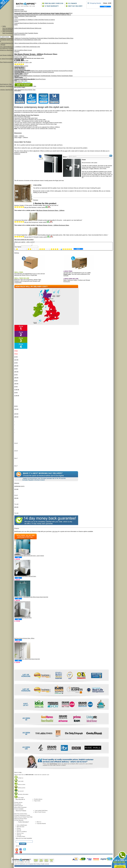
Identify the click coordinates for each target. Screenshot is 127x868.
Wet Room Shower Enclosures (29, 72)
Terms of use (20, 834)
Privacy (19, 829)
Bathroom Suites (19, 10)
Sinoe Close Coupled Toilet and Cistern (23, 618)
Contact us (19, 778)
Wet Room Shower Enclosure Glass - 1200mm (50, 210)
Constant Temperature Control (22, 816)
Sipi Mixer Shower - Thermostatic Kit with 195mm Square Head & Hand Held (31, 598)
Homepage (17, 14)
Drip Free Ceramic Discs (21, 814)
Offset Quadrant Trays (30, 76)
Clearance (17, 154)
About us (39, 822)
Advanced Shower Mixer (21, 819)
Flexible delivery (38, 800)
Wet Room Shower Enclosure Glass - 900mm (24, 639)
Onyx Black (7, 50)
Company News (21, 837)
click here (55, 532)
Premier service (18, 803)
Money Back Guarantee (20, 808)
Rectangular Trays (49, 76)
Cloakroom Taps (7, 84)
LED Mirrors (64, 43)
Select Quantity (21, 78)
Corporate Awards (41, 824)
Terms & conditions (22, 832)
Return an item (20, 785)
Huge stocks (37, 801)
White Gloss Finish (56, 38)
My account (19, 792)
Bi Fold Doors (35, 79)
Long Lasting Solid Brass (41, 811)
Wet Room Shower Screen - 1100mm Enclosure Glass (53, 225)
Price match (19, 798)
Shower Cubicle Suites (40, 15)
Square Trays (40, 76)
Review (17, 66)
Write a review (24, 66)
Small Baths (9, 30)
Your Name (18, 247)
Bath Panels (6, 33)
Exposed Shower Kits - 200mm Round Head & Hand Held (27, 660)
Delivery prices (20, 788)
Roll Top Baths (7, 28)
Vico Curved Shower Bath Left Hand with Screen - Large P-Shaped (29, 556)
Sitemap (19, 835)
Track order (19, 782)
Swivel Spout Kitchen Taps (28, 90)
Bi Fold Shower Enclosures (57, 71)
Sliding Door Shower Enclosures (40, 71)
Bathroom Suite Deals (21, 11)
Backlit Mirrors (57, 43)
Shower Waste (69, 76)
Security (19, 831)
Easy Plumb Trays (59, 76)
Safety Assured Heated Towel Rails (23, 817)
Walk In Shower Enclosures (46, 72)
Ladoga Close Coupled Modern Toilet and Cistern (25, 577)
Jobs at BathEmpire (22, 826)
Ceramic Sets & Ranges (54, 15)
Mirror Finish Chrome (40, 813)
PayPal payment (19, 806)
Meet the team (21, 827)
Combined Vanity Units (7, 40)
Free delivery (18, 805)
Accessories (10, 62)
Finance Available (19, 809)
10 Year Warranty (19, 821)
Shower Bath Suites (28, 15)
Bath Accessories (8, 31)
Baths (4, 26)
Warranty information (21, 795)
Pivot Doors (42, 79)
